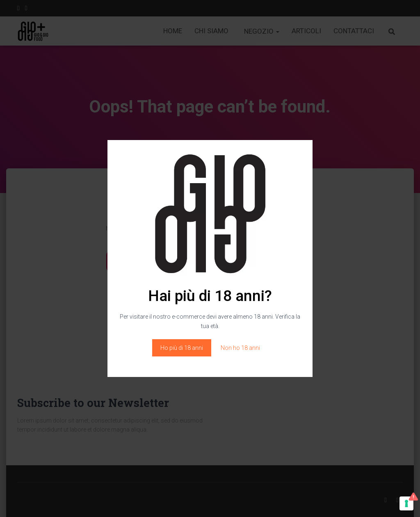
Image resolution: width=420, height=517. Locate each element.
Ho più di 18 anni (182, 348)
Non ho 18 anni (240, 348)
